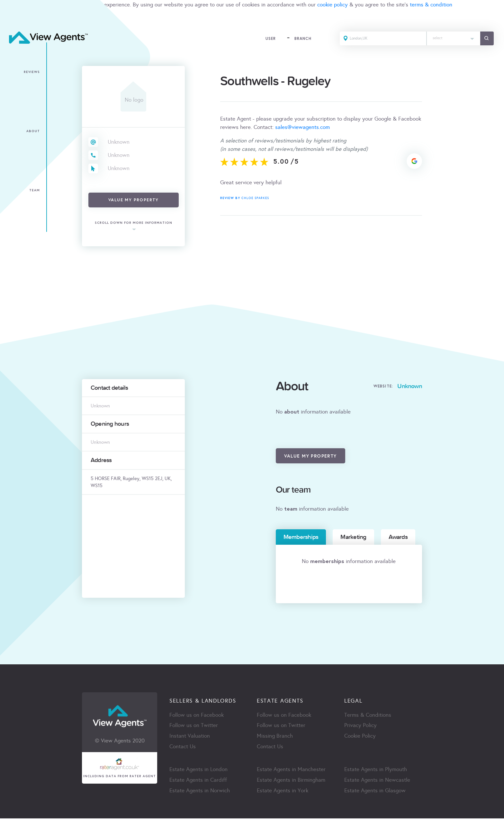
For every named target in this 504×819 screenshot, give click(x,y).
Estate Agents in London (198, 770)
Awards (398, 537)
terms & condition (431, 5)
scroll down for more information (134, 223)
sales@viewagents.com (302, 127)
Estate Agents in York (283, 791)
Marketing (353, 537)
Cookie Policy (360, 737)
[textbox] (453, 37)
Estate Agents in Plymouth (376, 770)
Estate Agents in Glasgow (375, 791)
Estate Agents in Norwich (200, 791)
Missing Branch (275, 737)
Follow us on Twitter (194, 726)
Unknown (119, 142)
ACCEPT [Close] (12, 19)
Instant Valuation (190, 737)
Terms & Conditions (368, 715)
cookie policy (333, 5)
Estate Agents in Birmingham (291, 781)
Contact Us (183, 747)
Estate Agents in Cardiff (198, 781)
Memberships (301, 537)
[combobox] (453, 39)
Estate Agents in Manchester (291, 770)
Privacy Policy (360, 726)
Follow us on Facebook (197, 715)
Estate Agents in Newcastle (377, 781)
